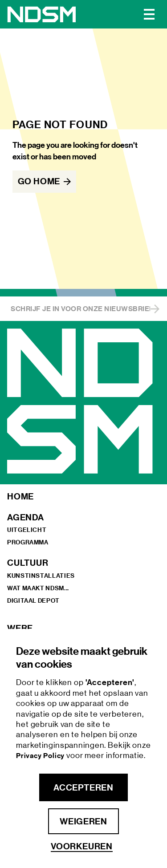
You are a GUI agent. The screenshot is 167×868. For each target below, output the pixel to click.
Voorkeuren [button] (82, 846)
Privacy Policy (41, 756)
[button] (149, 14)
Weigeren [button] (83, 821)
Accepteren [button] (83, 787)
